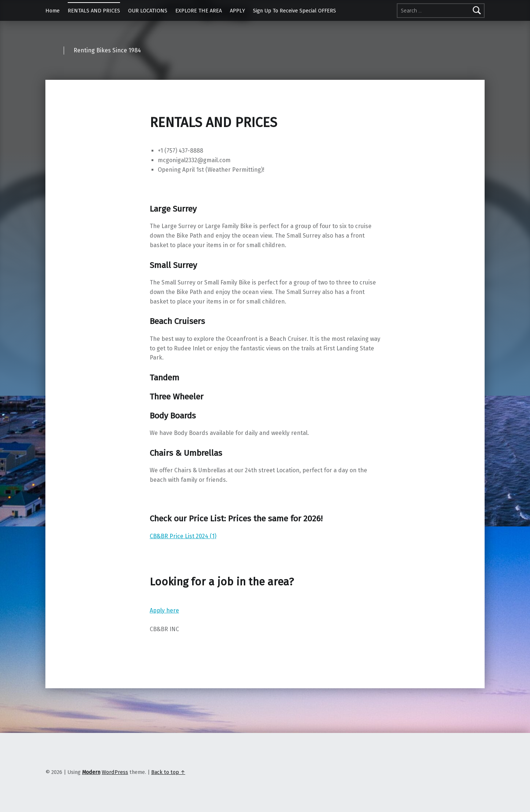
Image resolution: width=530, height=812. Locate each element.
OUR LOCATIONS (148, 11)
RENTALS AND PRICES (94, 11)
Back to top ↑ (168, 772)
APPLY (237, 11)
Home (53, 11)
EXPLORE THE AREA (199, 11)
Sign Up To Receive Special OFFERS (294, 11)
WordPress (115, 772)
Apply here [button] (164, 610)
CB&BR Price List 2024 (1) (183, 536)
